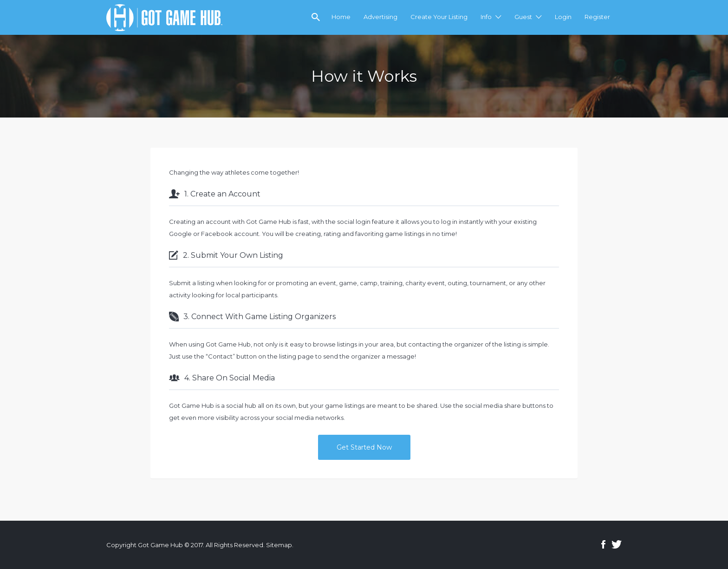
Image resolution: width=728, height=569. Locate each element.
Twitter (617, 544)
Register (597, 17)
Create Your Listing (439, 17)
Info (486, 17)
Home (341, 17)
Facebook (603, 544)
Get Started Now (364, 447)
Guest (523, 17)
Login (563, 17)
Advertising (380, 17)
